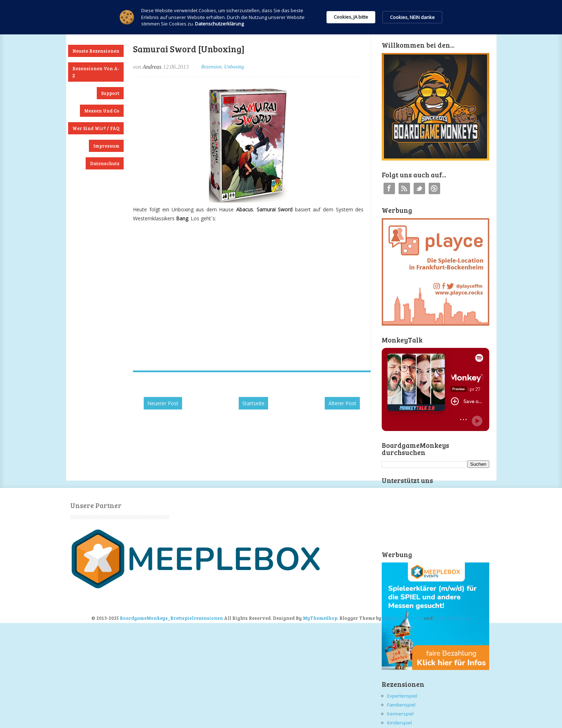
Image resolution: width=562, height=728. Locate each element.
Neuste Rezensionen (96, 51)
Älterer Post (342, 403)
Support (110, 93)
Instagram (434, 188)
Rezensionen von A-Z (96, 72)
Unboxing (234, 67)
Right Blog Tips (452, 618)
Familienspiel (401, 705)
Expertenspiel (402, 696)
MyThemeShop (320, 618)
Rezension (212, 67)
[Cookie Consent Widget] (281, 17)
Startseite (253, 403)
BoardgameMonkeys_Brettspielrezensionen (171, 618)
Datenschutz (105, 163)
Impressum (106, 146)
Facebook (389, 188)
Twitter (419, 188)
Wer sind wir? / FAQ (96, 128)
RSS (404, 188)
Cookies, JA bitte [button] (351, 17)
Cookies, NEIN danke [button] (412, 17)
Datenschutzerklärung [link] (219, 24)
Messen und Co (102, 111)
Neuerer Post (163, 403)
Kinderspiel (399, 723)
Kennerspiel (400, 714)
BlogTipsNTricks (403, 618)
